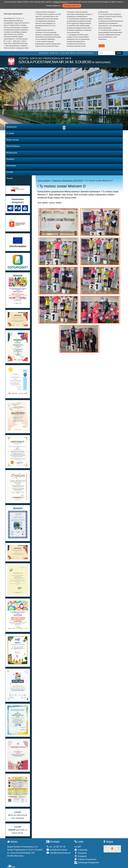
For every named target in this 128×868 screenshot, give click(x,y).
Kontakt (10, 172)
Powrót (10, 178)
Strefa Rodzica (13, 146)
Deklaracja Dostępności (87, 863)
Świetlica (10, 159)
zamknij (102, 46)
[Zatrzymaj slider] (64, 128)
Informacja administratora (85, 53)
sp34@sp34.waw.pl (57, 850)
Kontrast (73, 53)
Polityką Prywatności (61, 2)
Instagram (81, 856)
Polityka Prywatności (85, 859)
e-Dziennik (81, 850)
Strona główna (44, 53)
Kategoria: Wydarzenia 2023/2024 (67, 181)
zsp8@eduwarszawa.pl (58, 853)
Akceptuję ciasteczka (72, 6)
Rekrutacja (11, 166)
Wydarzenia (12, 153)
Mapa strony (54, 53)
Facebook (80, 853)
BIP (78, 847)
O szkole (10, 133)
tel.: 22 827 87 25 (56, 847)
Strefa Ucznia (12, 140)
